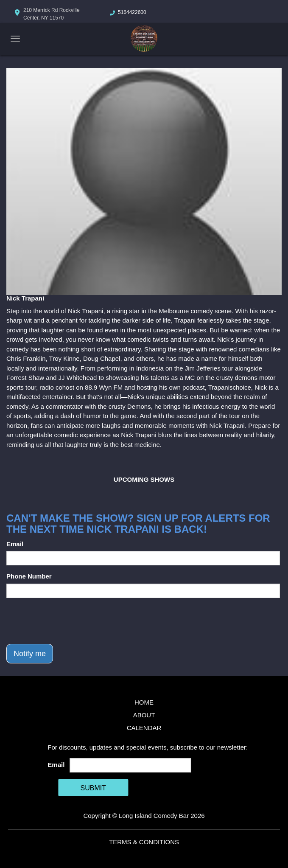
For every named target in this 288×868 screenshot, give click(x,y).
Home (144, 702)
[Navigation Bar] (15, 39)
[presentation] (71, 621)
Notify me (30, 654)
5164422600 (132, 12)
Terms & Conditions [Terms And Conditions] (144, 842)
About (144, 715)
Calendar (144, 728)
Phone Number (29, 576)
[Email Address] (131, 765)
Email (15, 544)
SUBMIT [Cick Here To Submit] (93, 788)
